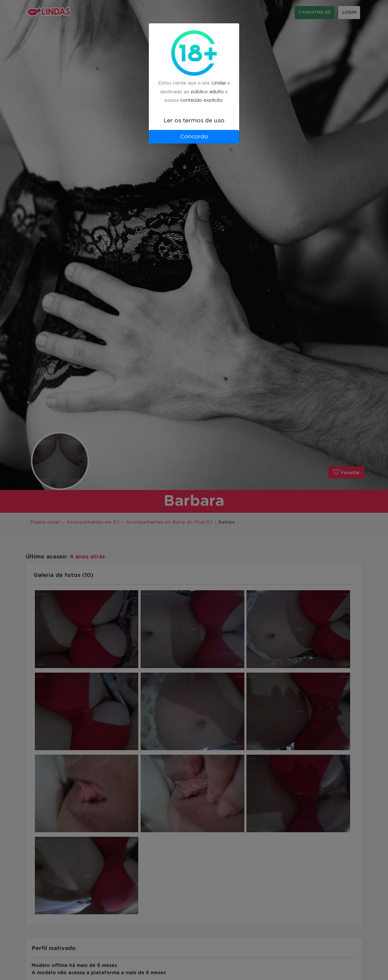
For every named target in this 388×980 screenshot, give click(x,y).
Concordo (194, 137)
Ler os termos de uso (194, 121)
